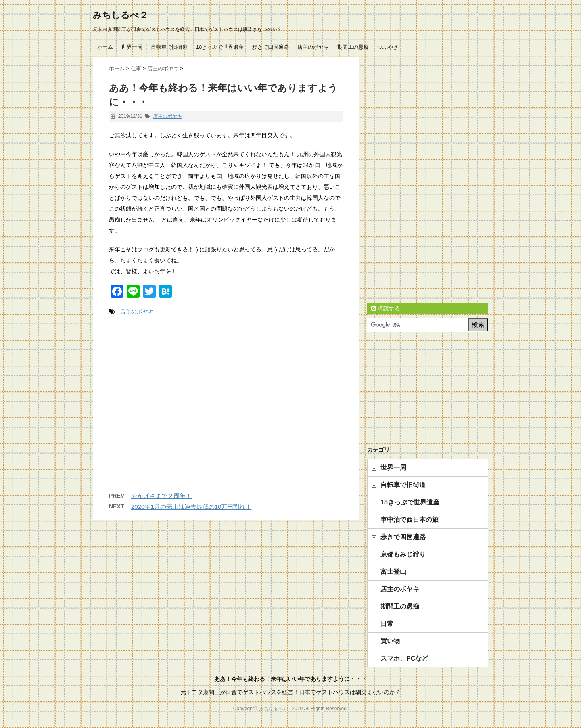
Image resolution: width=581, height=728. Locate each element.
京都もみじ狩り (403, 554)
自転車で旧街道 (169, 47)
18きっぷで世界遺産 (220, 47)
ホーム (105, 47)
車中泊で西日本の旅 (410, 520)
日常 (387, 624)
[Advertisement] (226, 412)
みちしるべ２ (120, 15)
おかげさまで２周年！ (161, 496)
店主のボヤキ (313, 47)
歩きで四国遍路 (271, 47)
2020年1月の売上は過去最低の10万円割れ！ (191, 507)
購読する (386, 308)
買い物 (390, 641)
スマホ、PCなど (404, 658)
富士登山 (393, 572)
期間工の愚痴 (353, 47)
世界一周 (132, 47)
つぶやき (388, 47)
